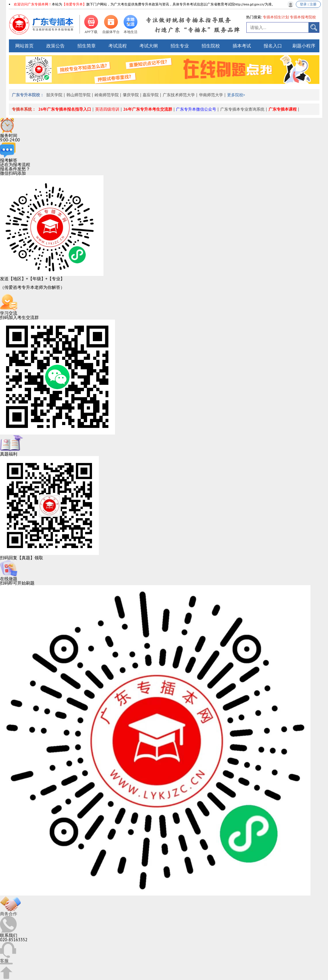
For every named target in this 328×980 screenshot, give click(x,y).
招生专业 (180, 46)
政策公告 (55, 46)
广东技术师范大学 (179, 95)
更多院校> (236, 95)
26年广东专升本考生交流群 (148, 109)
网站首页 (24, 46)
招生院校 (211, 46)
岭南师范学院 (107, 95)
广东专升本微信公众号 (196, 109)
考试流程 (118, 46)
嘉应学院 (151, 95)
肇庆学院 (131, 95)
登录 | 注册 (308, 4)
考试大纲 (149, 46)
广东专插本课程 (283, 109)
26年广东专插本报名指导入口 (65, 109)
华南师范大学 (211, 95)
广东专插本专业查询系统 (242, 109)
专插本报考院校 (303, 17)
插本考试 (242, 46)
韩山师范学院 (78, 95)
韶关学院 (54, 95)
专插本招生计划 (276, 17)
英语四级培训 (107, 109)
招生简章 (87, 46)
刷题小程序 (304, 46)
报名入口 (273, 46)
